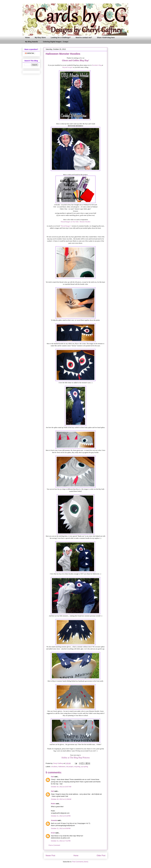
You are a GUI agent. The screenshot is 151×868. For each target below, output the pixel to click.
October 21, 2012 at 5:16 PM (61, 816)
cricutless (54, 767)
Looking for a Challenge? (61, 38)
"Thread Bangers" (66, 226)
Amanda (54, 820)
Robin (53, 804)
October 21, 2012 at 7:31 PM (61, 841)
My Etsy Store (40, 38)
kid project (70, 767)
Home (27, 38)
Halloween (62, 767)
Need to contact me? (84, 38)
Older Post (101, 856)
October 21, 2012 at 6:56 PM (61, 828)
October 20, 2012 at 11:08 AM (61, 799)
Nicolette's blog (97, 65)
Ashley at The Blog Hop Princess (75, 758)
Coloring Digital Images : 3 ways (56, 42)
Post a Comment (54, 845)
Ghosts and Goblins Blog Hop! (75, 60)
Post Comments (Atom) (80, 862)
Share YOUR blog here (106, 38)
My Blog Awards (31, 42)
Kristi (53, 833)
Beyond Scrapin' (67, 67)
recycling (77, 767)
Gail (52, 777)
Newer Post (50, 856)
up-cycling (85, 767)
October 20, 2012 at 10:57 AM (61, 787)
